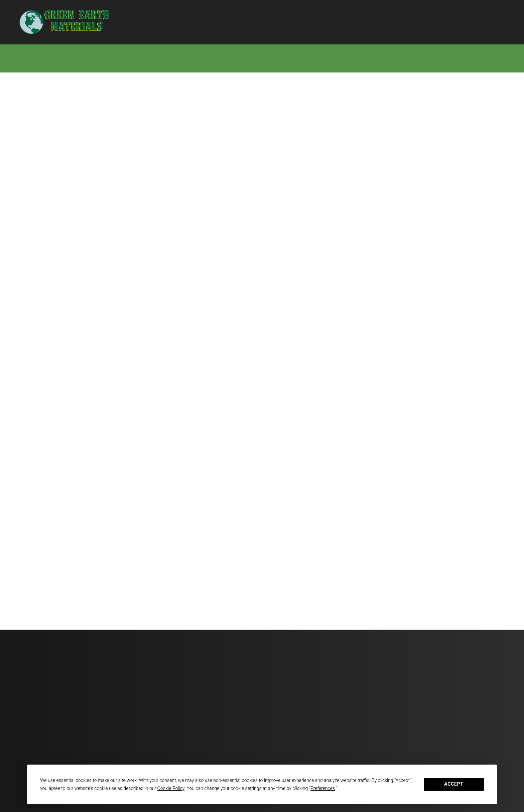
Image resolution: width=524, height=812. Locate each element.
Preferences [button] (323, 788)
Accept (454, 784)
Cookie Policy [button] (171, 788)
